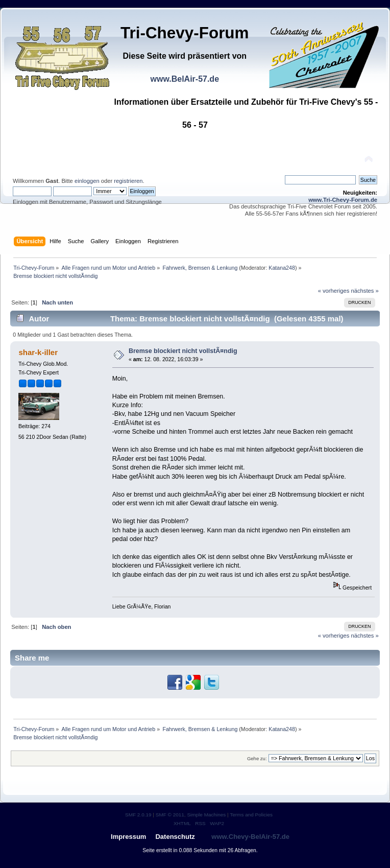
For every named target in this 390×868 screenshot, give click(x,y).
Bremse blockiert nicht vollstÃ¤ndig (183, 351)
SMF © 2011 (170, 815)
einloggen (87, 181)
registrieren (128, 181)
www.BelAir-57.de (185, 79)
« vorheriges (334, 291)
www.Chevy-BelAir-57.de (250, 837)
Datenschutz (175, 837)
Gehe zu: (257, 758)
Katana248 (282, 268)
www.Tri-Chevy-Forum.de (343, 200)
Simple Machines (206, 815)
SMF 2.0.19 (138, 815)
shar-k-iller (38, 352)
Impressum (128, 837)
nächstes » (365, 291)
